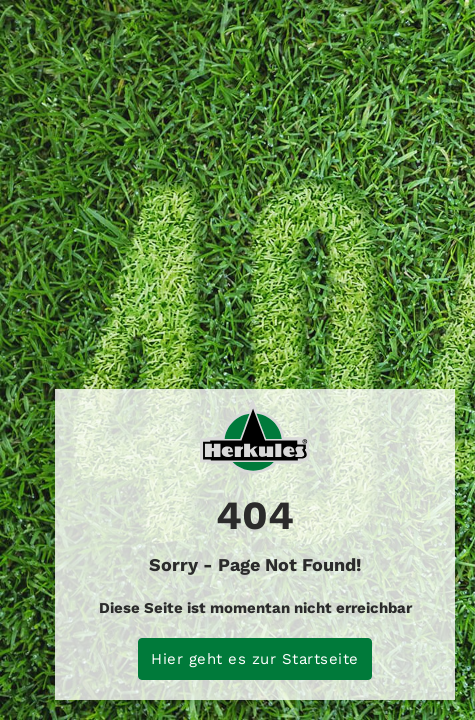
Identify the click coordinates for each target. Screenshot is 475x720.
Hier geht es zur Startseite (255, 659)
